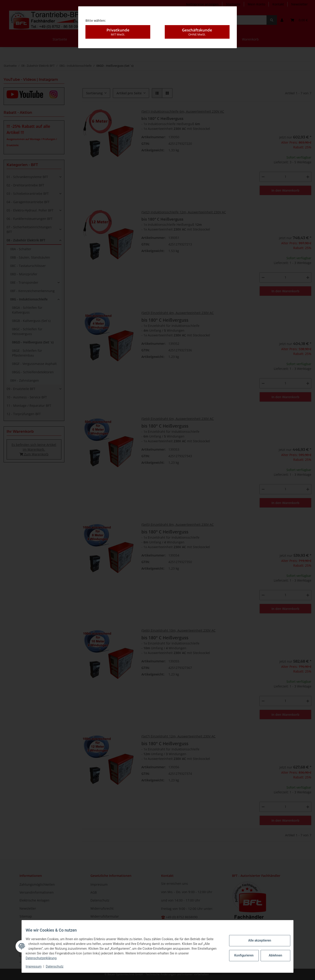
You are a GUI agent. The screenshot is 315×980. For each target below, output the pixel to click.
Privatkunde (118, 30)
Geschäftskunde (197, 30)
